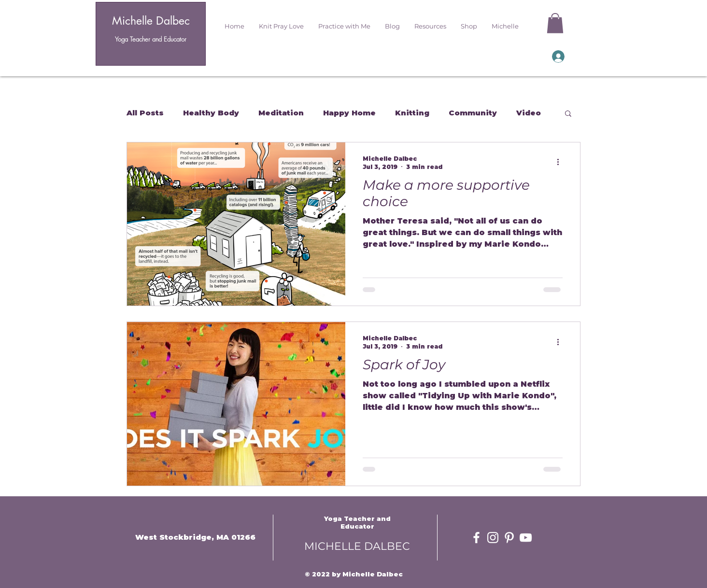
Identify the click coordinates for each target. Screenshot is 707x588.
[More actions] (561, 162)
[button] (281, 26)
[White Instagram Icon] (493, 538)
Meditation (281, 113)
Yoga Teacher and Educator (151, 39)
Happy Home (349, 113)
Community (473, 113)
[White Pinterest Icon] (509, 538)
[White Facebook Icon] (476, 538)
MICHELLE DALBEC (357, 546)
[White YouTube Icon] (526, 538)
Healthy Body (211, 113)
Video (529, 113)
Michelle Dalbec (151, 21)
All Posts (145, 113)
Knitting (412, 113)
